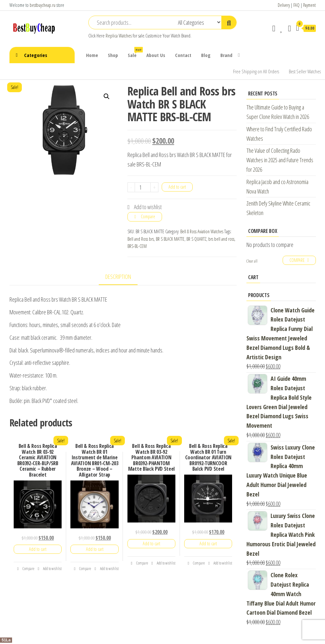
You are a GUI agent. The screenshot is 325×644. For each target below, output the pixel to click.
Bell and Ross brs (141, 239)
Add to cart (177, 187)
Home (92, 55)
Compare (148, 216)
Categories (36, 55)
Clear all (252, 261)
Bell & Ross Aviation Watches (202, 231)
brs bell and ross (221, 239)
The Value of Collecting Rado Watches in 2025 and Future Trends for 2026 (280, 160)
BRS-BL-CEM (137, 246)
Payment (309, 5)
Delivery (284, 5)
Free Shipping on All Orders (256, 71)
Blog (206, 55)
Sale (135, 53)
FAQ (296, 5)
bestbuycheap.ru (43, 5)
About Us (156, 55)
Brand (226, 55)
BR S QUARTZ (196, 239)
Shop (113, 55)
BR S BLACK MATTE (170, 239)
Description (118, 277)
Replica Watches (119, 36)
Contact (183, 55)
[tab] (123, 277)
